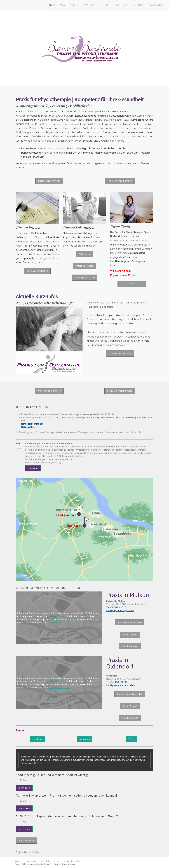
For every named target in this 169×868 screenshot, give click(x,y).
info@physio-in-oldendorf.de (120, 685)
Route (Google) (130, 635)
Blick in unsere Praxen (37, 271)
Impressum (20, 861)
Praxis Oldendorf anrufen (120, 181)
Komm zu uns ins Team (132, 284)
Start (42, 5)
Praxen (64, 5)
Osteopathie (84, 254)
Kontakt (128, 5)
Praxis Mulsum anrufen (49, 181)
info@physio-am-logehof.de (120, 610)
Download (33, 468)
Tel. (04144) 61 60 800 (117, 682)
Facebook (37, 739)
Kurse (95, 5)
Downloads (145, 5)
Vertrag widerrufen (71, 861)
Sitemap (56, 861)
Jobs (116, 5)
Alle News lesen (27, 841)
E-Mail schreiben (130, 646)
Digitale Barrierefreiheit (28, 852)
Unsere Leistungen (84, 266)
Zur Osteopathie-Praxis (120, 353)
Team (52, 5)
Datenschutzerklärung (60, 623)
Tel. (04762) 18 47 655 (117, 607)
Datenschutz (31, 861)
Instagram (84, 739)
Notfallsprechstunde (84, 278)
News (106, 5)
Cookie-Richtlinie (56, 616)
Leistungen (80, 5)
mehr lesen (24, 788)
